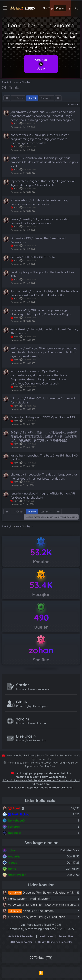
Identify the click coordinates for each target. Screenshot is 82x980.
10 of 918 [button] (32, 98)
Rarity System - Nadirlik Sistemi (30, 899)
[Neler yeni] (70, 8)
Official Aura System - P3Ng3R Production (37, 917)
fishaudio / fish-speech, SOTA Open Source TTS (43, 417)
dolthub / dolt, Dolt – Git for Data (33, 257)
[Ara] (76, 8)
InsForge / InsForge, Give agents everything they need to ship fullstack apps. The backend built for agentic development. (44, 352)
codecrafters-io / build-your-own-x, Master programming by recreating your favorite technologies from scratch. (40, 139)
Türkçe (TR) (41, 958)
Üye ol (41, 68)
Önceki (18, 98)
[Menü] (5, 8)
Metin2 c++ (46, 936)
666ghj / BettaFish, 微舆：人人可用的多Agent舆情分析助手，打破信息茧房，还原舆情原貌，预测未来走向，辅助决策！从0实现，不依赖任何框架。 (44, 436)
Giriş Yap (41, 60)
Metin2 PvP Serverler (21, 936)
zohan (41, 650)
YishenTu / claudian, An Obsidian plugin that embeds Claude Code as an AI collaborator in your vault (44, 162)
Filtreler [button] (72, 104)
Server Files (66, 936)
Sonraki (47, 98)
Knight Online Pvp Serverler (55, 942)
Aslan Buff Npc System (31, 911)
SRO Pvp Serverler (21, 942)
